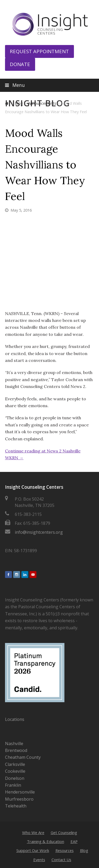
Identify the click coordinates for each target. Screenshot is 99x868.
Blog (84, 850)
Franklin (13, 785)
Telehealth (16, 806)
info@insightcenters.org (39, 532)
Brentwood (16, 750)
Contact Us (61, 860)
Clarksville (15, 764)
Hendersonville (20, 792)
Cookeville (15, 771)
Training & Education (46, 841)
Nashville (14, 744)
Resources (65, 850)
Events (39, 860)
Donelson (15, 778)
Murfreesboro (19, 799)
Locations (15, 719)
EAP (74, 841)
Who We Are (33, 832)
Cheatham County (23, 757)
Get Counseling (64, 832)
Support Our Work (33, 850)
